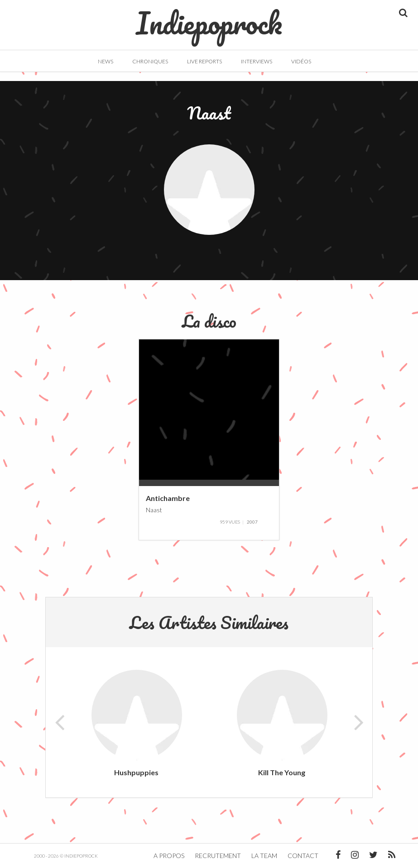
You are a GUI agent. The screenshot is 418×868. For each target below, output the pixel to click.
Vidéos (301, 61)
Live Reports (204, 61)
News (106, 61)
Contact (303, 856)
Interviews (257, 61)
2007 (252, 522)
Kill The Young (282, 772)
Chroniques (150, 61)
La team (264, 856)
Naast (154, 510)
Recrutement (218, 856)
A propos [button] (169, 856)
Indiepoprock (209, 19)
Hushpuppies (136, 772)
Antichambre (168, 498)
